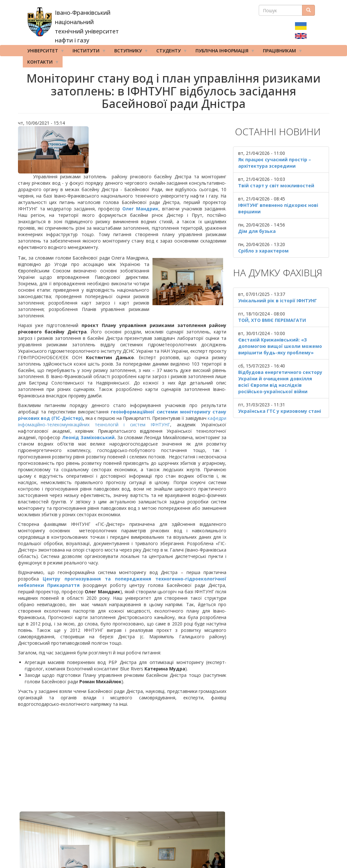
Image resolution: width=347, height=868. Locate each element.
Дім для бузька (257, 231)
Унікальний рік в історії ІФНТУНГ (278, 301)
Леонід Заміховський (88, 437)
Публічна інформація (223, 52)
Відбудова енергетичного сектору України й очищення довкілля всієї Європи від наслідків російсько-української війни (280, 382)
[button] (122, 150)
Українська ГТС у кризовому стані (280, 411)
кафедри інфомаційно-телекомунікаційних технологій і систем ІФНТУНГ (122, 421)
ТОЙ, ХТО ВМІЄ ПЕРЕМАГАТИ (272, 320)
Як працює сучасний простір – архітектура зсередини (275, 163)
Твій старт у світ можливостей (276, 186)
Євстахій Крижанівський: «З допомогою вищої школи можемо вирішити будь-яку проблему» (280, 346)
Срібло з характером (263, 251)
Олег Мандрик (140, 209)
